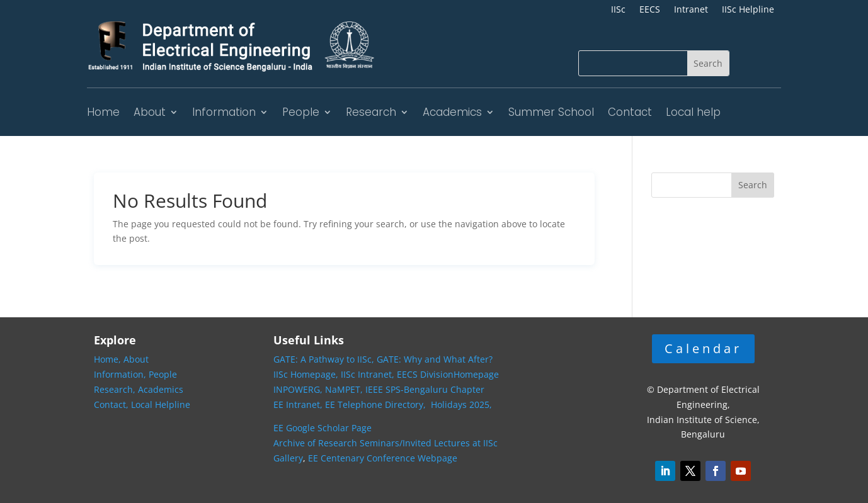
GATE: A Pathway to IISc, (324, 359)
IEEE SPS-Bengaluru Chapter (425, 389)
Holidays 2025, (461, 404)
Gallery (288, 458)
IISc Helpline (748, 10)
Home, (109, 359)
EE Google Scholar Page (323, 428)
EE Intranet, (298, 404)
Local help (693, 112)
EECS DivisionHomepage (448, 374)
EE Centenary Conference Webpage (383, 458)
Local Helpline (161, 404)
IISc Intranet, (368, 374)
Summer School (551, 112)
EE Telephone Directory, (377, 404)
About (150, 112)
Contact (630, 112)
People (301, 112)
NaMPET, (344, 389)
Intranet (691, 10)
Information (224, 112)
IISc (618, 10)
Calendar (703, 348)
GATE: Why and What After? (435, 359)
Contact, (112, 404)
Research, (116, 389)
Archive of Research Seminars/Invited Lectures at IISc (385, 443)
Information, (121, 374)
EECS (650, 10)
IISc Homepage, (306, 374)
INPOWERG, (299, 389)
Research (371, 112)
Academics (452, 112)
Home (103, 112)
